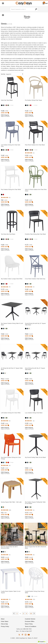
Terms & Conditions (31, 626)
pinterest (22, 635)
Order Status (5, 621)
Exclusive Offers (30, 621)
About (3, 619)
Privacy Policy (5, 626)
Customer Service (30, 619)
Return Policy (29, 624)
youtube (29, 635)
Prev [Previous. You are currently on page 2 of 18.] (14, 613)
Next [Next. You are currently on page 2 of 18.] (34, 613)
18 (31, 613)
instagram (26, 635)
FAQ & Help (4, 624)
